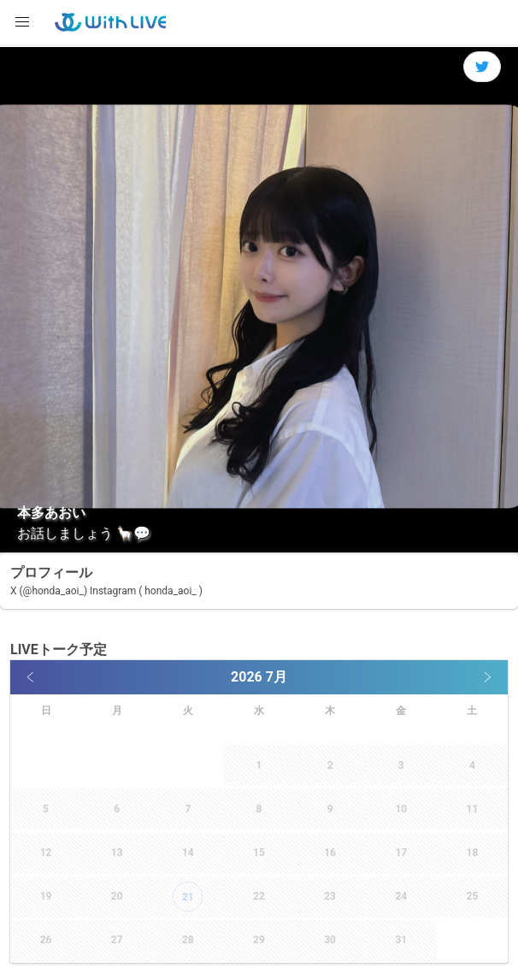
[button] (22, 22)
